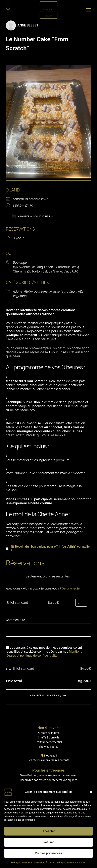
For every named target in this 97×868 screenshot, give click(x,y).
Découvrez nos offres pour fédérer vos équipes (49, 780)
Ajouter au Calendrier (31, 216)
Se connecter (71, 588)
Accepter (49, 831)
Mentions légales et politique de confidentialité (59, 863)
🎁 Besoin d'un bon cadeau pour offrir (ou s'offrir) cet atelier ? (48, 549)
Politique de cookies (21, 863)
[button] (91, 792)
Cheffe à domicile (49, 737)
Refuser (48, 842)
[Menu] (89, 10)
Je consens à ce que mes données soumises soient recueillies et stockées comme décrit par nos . (44, 652)
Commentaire (15, 620)
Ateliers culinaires (49, 733)
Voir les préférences (48, 853)
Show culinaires (48, 747)
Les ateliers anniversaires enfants (48, 760)
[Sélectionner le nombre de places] (81, 603)
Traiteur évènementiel (49, 742)
